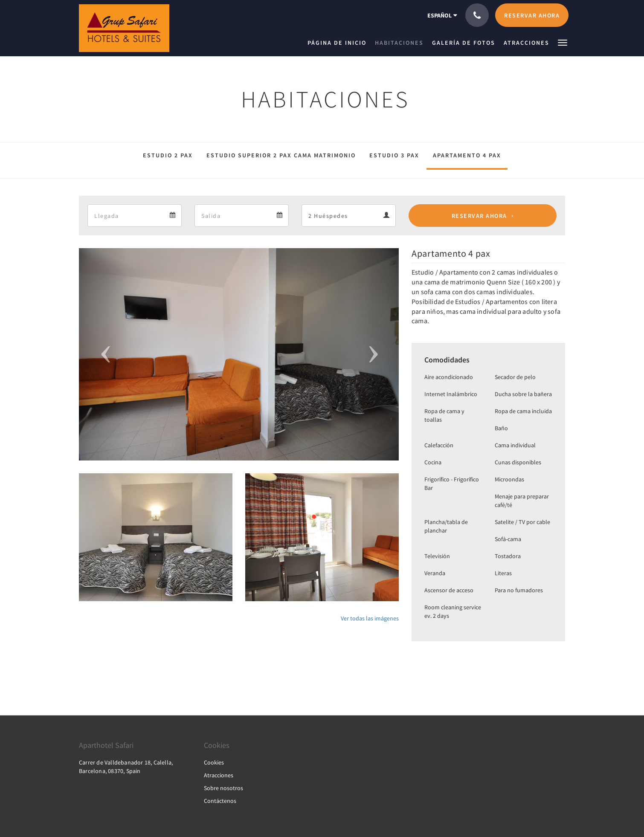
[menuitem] (339, 43)
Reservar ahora (479, 216)
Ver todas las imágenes (370, 618)
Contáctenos (220, 801)
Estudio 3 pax (394, 155)
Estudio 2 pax (168, 155)
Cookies (214, 762)
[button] (563, 42)
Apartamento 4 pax (467, 155)
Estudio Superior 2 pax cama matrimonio (281, 155)
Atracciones (219, 775)
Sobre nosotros (223, 788)
